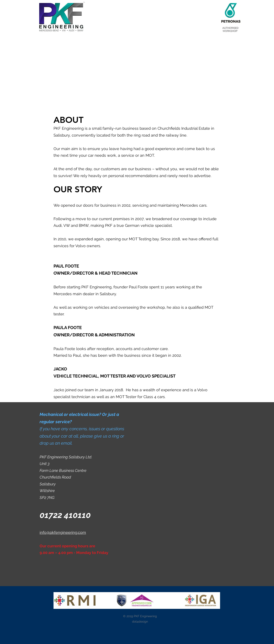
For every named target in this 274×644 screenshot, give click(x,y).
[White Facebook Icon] (212, 28)
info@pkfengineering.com (63, 532)
